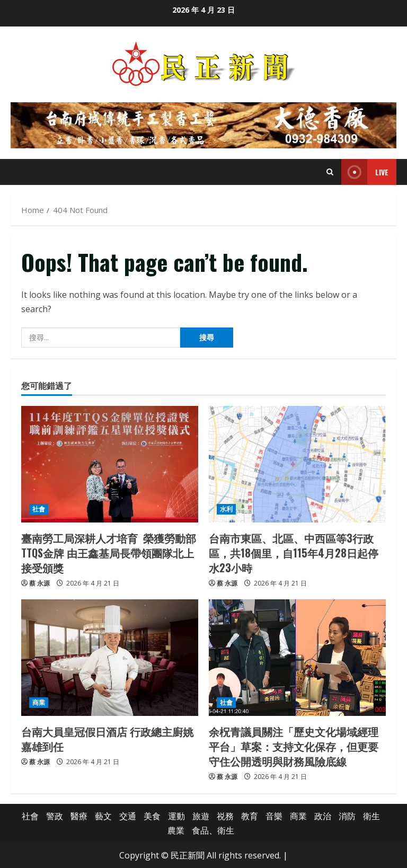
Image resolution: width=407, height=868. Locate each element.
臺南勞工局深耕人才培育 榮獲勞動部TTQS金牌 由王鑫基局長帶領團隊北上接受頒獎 (109, 553)
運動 (176, 816)
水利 (226, 509)
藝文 (103, 816)
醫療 (79, 816)
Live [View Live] (365, 172)
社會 (39, 509)
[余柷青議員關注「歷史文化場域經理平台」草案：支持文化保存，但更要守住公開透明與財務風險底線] (297, 658)
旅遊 (201, 816)
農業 (176, 830)
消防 (347, 816)
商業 (39, 702)
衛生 (371, 816)
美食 (152, 816)
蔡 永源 (39, 583)
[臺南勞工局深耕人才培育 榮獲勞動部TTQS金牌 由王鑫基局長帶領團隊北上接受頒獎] (110, 464)
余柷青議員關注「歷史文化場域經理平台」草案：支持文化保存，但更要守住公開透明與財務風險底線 (294, 746)
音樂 (274, 816)
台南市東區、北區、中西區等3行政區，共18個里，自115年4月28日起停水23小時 (294, 553)
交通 (128, 816)
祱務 (225, 816)
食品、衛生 (213, 830)
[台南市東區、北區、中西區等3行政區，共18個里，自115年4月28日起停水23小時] (297, 464)
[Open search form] (330, 172)
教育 (250, 816)
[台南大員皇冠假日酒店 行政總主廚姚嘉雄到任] (110, 658)
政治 (323, 816)
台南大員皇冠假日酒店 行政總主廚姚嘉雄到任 (107, 739)
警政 (55, 816)
